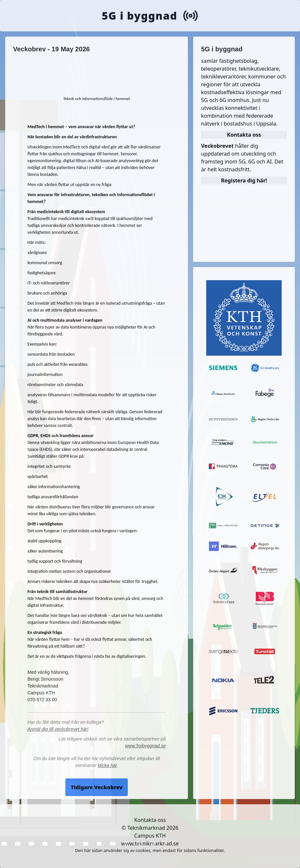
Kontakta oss (150, 820)
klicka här (107, 765)
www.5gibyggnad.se (146, 746)
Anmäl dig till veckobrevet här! (58, 729)
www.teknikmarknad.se (150, 843)
